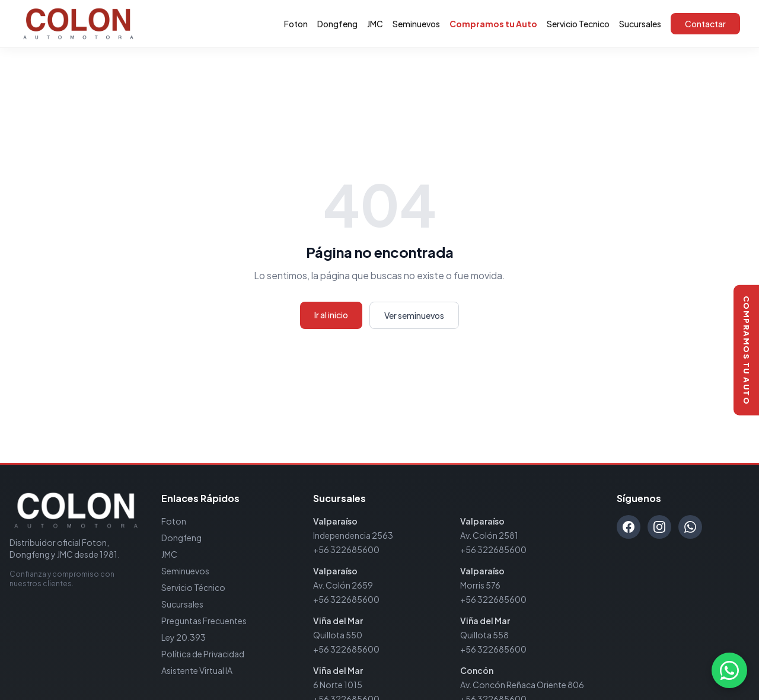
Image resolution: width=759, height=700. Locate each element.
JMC (375, 24)
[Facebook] (629, 527)
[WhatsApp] (690, 527)
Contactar (705, 24)
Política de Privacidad (203, 654)
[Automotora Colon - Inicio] (78, 24)
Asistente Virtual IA (197, 670)
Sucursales (640, 24)
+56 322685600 (346, 549)
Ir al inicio (331, 315)
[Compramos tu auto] (747, 350)
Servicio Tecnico (578, 24)
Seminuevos (416, 24)
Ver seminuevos (414, 315)
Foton (296, 24)
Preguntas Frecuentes (204, 621)
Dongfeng (337, 24)
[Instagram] (659, 527)
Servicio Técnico (193, 587)
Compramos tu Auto (493, 24)
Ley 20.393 (184, 637)
